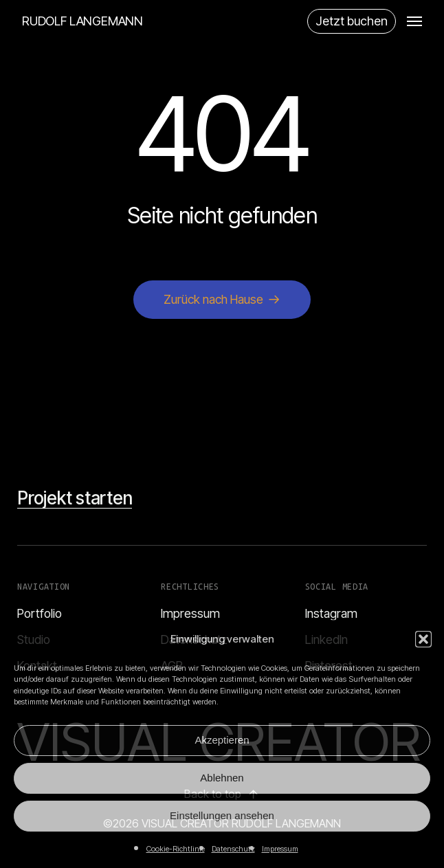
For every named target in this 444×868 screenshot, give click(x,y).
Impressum (280, 849)
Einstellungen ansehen (222, 815)
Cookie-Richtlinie (176, 849)
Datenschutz (233, 849)
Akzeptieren (222, 740)
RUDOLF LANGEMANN (82, 21)
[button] (423, 639)
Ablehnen (222, 778)
